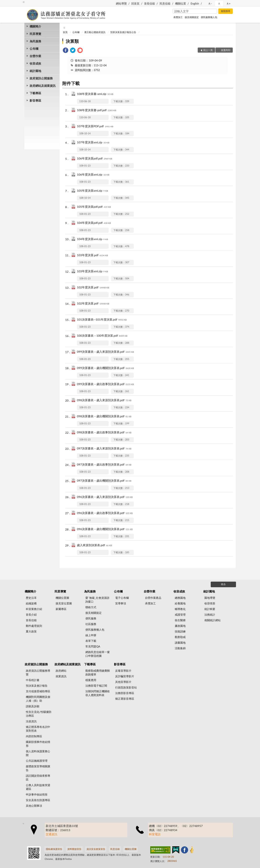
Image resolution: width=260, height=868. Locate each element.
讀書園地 (180, 643)
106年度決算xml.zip (93, 175)
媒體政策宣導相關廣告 (38, 768)
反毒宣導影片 (123, 671)
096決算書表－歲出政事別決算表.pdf (105, 513)
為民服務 (35, 41)
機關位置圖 (62, 598)
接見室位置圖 (64, 603)
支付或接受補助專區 (38, 691)
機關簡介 (35, 26)
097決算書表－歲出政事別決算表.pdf (104, 465)
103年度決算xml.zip (92, 271)
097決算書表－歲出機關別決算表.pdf (104, 481)
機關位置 (181, 3)
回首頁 (135, 3)
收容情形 (210, 603)
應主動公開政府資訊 (95, 32)
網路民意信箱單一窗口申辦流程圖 (98, 654)
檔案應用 (91, 680)
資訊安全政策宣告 (96, 849)
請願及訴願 (33, 706)
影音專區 (35, 100)
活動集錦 (180, 648)
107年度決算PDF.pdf (95, 126)
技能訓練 (180, 631)
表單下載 (91, 641)
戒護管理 (180, 615)
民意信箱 (165, 3)
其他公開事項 (34, 806)
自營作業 (35, 56)
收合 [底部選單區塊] (223, 584)
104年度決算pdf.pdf (94, 223)
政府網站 (61, 671)
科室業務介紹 (34, 609)
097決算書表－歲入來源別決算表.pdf (104, 449)
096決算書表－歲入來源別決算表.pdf (105, 497)
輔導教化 (180, 609)
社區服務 (91, 624)
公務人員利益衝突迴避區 (38, 787)
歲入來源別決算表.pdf (94, 545)
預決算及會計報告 (37, 686)
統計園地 (35, 71)
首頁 (65, 32)
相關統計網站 (213, 620)
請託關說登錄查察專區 (38, 778)
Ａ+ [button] (228, 3)
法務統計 (210, 615)
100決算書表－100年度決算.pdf (102, 336)
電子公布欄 (122, 598)
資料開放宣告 (74, 849)
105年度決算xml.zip (92, 191)
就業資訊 (61, 676)
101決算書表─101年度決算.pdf (102, 320)
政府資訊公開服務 (41, 78)
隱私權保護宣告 (54, 849)
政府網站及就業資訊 (43, 86)
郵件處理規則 (34, 626)
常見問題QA (93, 646)
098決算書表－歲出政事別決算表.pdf (104, 433)
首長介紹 (31, 615)
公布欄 (34, 49)
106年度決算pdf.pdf (95, 159)
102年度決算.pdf (93, 288)
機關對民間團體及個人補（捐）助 (38, 699)
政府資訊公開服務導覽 (38, 672)
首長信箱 (149, 3)
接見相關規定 (192, 17)
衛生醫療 (180, 620)
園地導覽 (210, 598)
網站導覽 (121, 3)
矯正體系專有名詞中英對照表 (38, 729)
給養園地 (180, 603)
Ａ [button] (219, 3)
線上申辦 (91, 635)
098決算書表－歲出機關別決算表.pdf (104, 416)
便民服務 (91, 618)
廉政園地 (180, 626)
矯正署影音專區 (125, 699)
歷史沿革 (31, 598)
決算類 (72, 41)
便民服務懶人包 (209, 17)
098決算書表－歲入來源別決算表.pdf (104, 400)
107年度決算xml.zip (93, 143)
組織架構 (31, 603)
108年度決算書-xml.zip (95, 94)
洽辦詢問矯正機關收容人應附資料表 (98, 693)
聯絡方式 (91, 607)
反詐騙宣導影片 (125, 676)
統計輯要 (210, 609)
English (195, 3)
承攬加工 (178, 17)
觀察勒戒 (180, 637)
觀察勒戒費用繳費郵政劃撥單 (98, 672)
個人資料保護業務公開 (38, 753)
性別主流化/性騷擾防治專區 (39, 714)
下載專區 (35, 93)
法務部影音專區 (125, 693)
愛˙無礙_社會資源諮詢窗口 (97, 600)
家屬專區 (61, 609)
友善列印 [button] (226, 50)
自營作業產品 (153, 598)
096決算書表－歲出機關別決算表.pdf (105, 529)
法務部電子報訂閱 (96, 686)
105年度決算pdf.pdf (94, 207)
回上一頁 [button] (208, 50)
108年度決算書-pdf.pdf (97, 110)
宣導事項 (121, 603)
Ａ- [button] (210, 3)
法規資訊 (31, 721)
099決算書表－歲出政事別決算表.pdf (105, 384)
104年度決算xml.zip (92, 239)
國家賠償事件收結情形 (38, 744)
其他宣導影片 (123, 682)
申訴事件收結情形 (37, 794)
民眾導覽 (35, 34)
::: (24, 2)
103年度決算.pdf (92, 255)
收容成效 (35, 63)
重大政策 (31, 631)
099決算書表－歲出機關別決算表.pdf (105, 368)
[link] (66, 51)
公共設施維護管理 (37, 761)
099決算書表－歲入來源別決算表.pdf (105, 352)
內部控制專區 (34, 736)
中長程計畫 (33, 680)
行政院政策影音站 (126, 687)
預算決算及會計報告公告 (123, 32)
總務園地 (180, 598)
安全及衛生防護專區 (38, 800)
